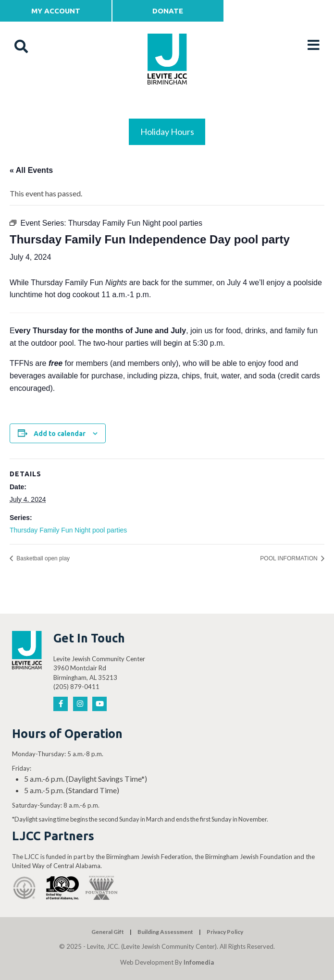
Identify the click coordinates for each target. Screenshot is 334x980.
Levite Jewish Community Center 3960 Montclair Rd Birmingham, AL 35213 (99, 668)
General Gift (108, 932)
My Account (56, 11)
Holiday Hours (167, 132)
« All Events (31, 170)
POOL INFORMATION (290, 558)
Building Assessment (165, 932)
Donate (168, 11)
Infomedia (199, 962)
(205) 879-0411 (76, 687)
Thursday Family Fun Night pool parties (68, 530)
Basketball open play (42, 558)
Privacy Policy (225, 932)
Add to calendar (60, 434)
